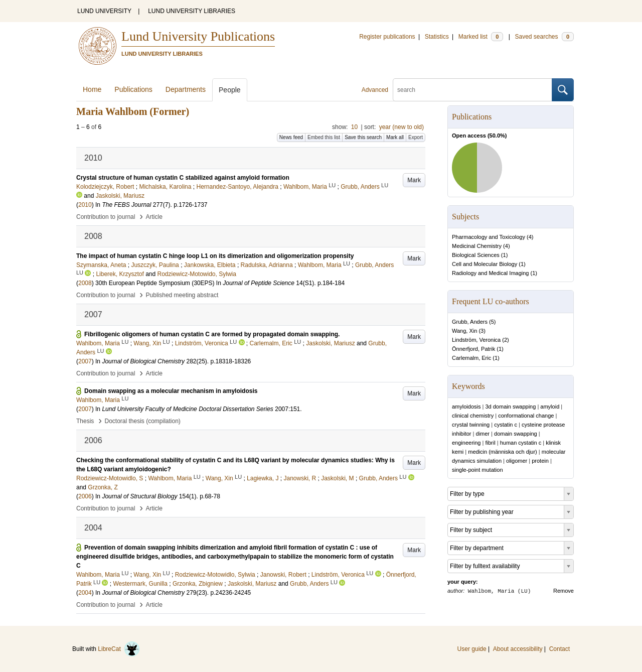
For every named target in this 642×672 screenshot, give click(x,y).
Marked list (481, 37)
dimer (483, 434)
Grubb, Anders (470, 322)
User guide (472, 649)
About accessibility (518, 649)
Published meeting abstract (182, 295)
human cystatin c (521, 443)
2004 (85, 593)
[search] (472, 90)
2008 (85, 283)
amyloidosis (466, 407)
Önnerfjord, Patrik (473, 349)
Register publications (387, 37)
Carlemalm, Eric (471, 358)
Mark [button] (414, 180)
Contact (559, 649)
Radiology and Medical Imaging (490, 273)
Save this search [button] (363, 137)
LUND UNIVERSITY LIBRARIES (192, 11)
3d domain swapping (510, 407)
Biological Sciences (476, 255)
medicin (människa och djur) (503, 452)
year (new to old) (402, 127)
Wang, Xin (464, 331)
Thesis (85, 421)
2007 (85, 361)
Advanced (375, 90)
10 (354, 127)
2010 (85, 205)
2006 (85, 496)
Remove (564, 591)
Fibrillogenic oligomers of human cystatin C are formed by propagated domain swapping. (212, 334)
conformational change (526, 416)
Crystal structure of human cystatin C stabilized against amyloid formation (183, 178)
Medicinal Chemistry (477, 246)
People (230, 90)
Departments (186, 89)
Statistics (437, 37)
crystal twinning (471, 425)
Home (92, 89)
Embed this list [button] (324, 137)
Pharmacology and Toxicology (489, 237)
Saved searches (544, 37)
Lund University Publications (198, 36)
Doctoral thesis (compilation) (142, 421)
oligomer (517, 461)
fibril (490, 443)
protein (540, 461)
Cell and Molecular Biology (485, 264)
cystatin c (506, 425)
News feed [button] (291, 137)
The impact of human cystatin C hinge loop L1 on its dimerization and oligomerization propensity (215, 256)
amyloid (550, 407)
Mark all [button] (395, 137)
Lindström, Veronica (476, 340)
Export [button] (416, 137)
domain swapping (516, 434)
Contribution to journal (106, 217)
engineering (466, 443)
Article (154, 217)
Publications (133, 89)
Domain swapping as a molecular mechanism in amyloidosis (171, 391)
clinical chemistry (473, 416)
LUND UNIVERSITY (104, 11)
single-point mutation (477, 470)
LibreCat (119, 649)
